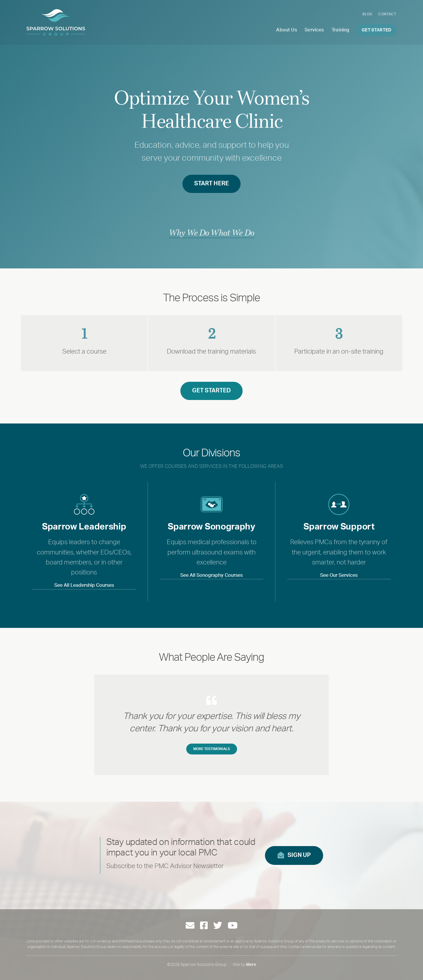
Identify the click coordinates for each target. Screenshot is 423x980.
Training (340, 30)
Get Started (376, 30)
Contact (387, 14)
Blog (367, 14)
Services (314, 30)
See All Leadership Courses (84, 585)
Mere (251, 965)
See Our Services (339, 575)
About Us (286, 30)
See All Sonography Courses (211, 575)
